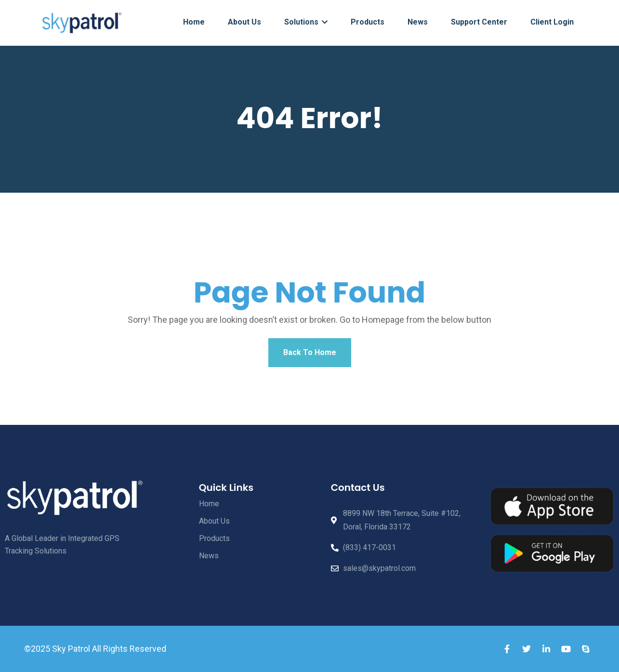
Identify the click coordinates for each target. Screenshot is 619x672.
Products (368, 22)
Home (194, 22)
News (418, 22)
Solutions (306, 22)
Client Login (552, 22)
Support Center (479, 22)
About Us (244, 22)
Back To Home (310, 352)
